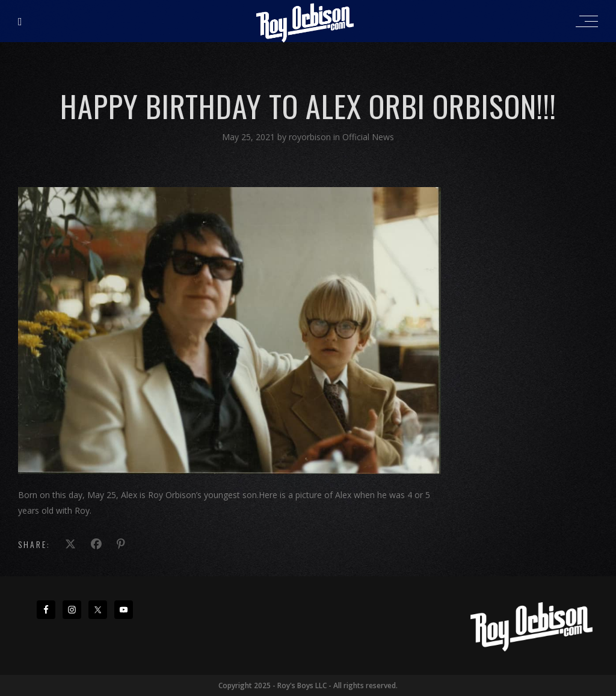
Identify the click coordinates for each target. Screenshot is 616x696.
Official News (368, 137)
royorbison (311, 137)
